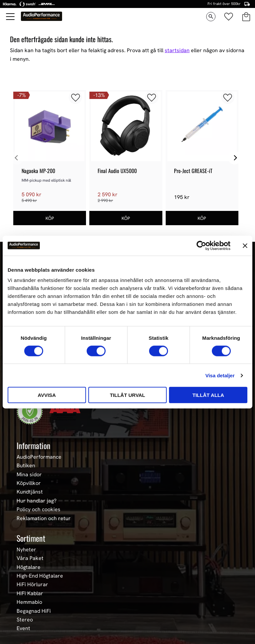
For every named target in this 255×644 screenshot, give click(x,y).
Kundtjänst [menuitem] (30, 492)
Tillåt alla (208, 395)
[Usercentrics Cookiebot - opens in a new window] (201, 245)
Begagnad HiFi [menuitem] (34, 611)
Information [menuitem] (34, 445)
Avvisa (47, 395)
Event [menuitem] (23, 628)
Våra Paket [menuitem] (30, 558)
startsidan (177, 50)
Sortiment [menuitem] (31, 538)
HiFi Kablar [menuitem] (30, 594)
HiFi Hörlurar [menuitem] (32, 585)
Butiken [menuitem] (26, 466)
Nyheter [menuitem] (26, 550)
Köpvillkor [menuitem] (29, 483)
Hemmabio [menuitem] (29, 602)
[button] (11, 17)
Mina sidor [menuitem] (29, 475)
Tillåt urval (127, 395)
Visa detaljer (220, 375)
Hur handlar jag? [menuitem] (37, 501)
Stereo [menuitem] (25, 620)
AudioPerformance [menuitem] (39, 457)
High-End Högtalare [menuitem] (40, 576)
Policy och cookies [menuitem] (39, 509)
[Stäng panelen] (245, 245)
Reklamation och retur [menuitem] (44, 518)
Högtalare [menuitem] (29, 567)
